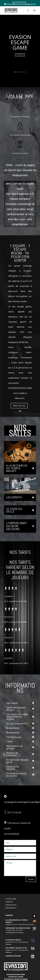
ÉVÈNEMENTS (11, 908)
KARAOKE (9, 902)
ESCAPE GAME (11, 899)
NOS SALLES (19, 406)
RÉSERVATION (11, 905)
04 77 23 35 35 (14, 812)
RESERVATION (20, 55)
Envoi (31, 879)
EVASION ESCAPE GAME (20, 42)
